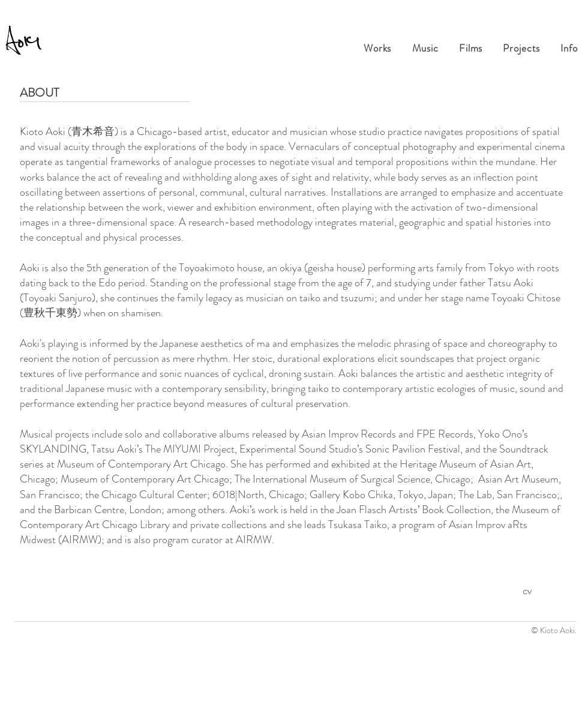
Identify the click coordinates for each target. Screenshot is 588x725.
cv (527, 591)
